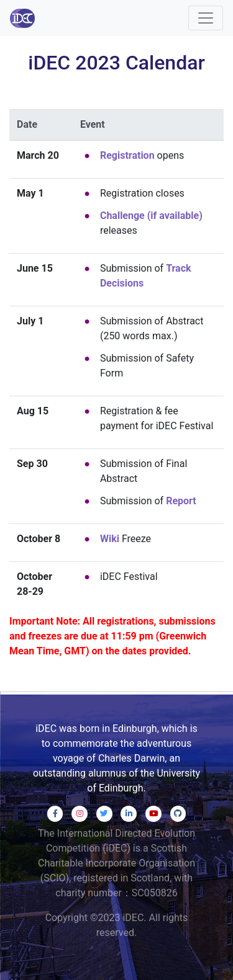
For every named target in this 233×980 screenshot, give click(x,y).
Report (181, 501)
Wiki (110, 539)
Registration (127, 155)
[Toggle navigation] (206, 18)
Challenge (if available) (151, 216)
